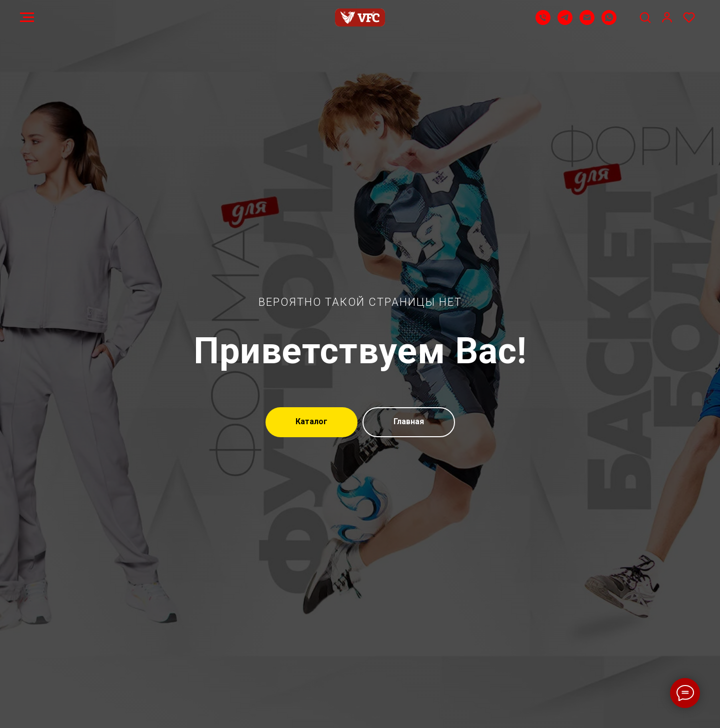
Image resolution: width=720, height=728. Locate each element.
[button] (645, 17)
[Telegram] (565, 22)
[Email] (587, 22)
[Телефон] (543, 22)
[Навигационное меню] (27, 17)
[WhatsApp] (609, 22)
